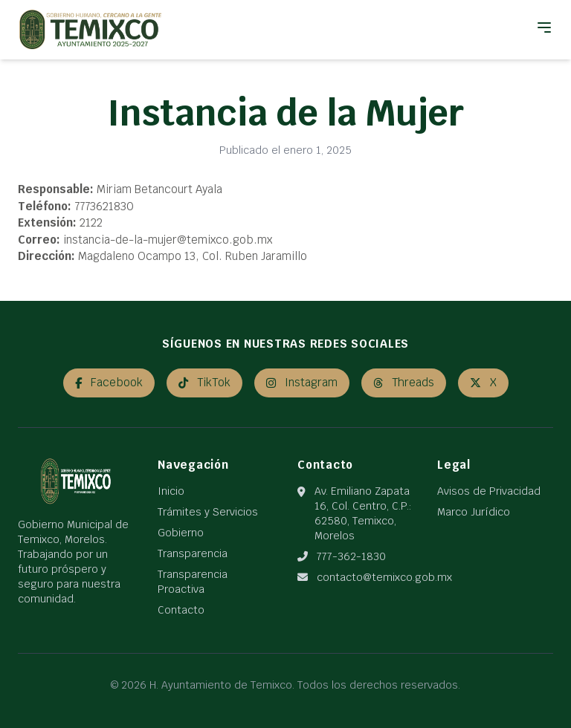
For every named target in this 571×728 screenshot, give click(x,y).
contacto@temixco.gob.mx (384, 577)
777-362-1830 (351, 556)
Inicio (171, 491)
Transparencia (193, 553)
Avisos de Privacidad (489, 491)
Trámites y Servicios (208, 512)
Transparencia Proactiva (193, 582)
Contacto (181, 610)
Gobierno (181, 533)
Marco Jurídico (474, 512)
